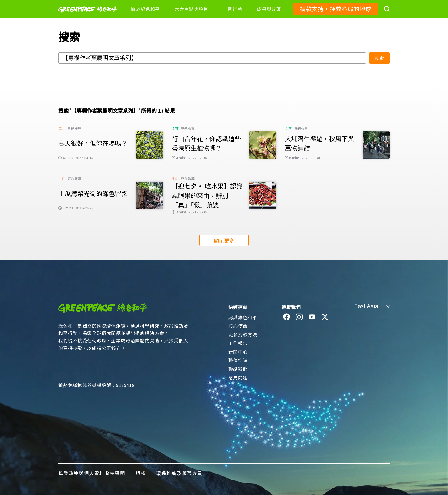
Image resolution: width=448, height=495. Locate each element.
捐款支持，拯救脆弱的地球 (336, 9)
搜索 (379, 58)
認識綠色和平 (243, 317)
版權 (141, 473)
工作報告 (238, 343)
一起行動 (233, 9)
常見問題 (238, 377)
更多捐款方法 (243, 334)
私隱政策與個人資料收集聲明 (92, 473)
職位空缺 (238, 360)
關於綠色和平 (146, 9)
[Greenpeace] (87, 16)
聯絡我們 (238, 369)
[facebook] (287, 317)
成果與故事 (269, 9)
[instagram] (299, 317)
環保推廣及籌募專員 (179, 473)
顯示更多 (224, 240)
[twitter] (325, 317)
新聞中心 (238, 352)
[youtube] (312, 317)
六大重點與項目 (191, 9)
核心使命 (238, 326)
